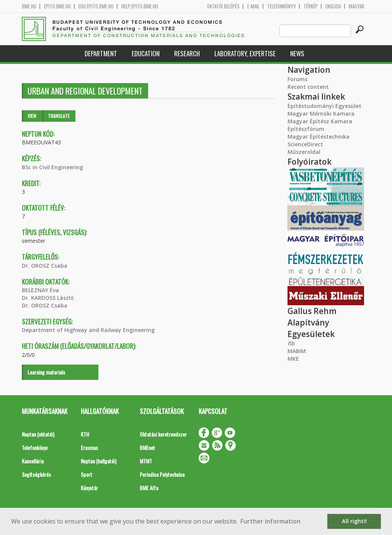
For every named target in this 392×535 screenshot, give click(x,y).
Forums (297, 79)
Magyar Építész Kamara (320, 121)
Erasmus (89, 447)
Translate (59, 116)
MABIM (297, 351)
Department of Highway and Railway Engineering (88, 330)
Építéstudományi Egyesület (324, 106)
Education (146, 53)
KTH (85, 434)
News (297, 53)
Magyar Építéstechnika (318, 137)
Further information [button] (270, 521)
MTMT (146, 461)
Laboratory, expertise (245, 53)
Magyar (357, 6)
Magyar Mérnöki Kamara (321, 114)
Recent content (308, 87)
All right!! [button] (354, 521)
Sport (87, 474)
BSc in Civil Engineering (52, 167)
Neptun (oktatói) (38, 434)
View (32, 116)
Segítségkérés (36, 474)
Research (187, 53)
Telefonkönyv (282, 6)
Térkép (311, 6)
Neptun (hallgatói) (99, 461)
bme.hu (29, 6)
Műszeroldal (304, 152)
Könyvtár (89, 488)
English (333, 6)
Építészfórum (306, 129)
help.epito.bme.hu (140, 6)
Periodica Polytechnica (162, 474)
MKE (293, 359)
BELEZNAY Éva (40, 290)
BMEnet (147, 447)
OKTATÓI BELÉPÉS (223, 6)
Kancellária (33, 461)
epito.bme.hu (57, 6)
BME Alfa (149, 488)
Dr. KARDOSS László (48, 298)
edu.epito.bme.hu (96, 6)
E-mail (253, 6)
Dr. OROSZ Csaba (45, 266)
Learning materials (46, 372)
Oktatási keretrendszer (163, 434)
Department (101, 53)
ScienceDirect (305, 144)
